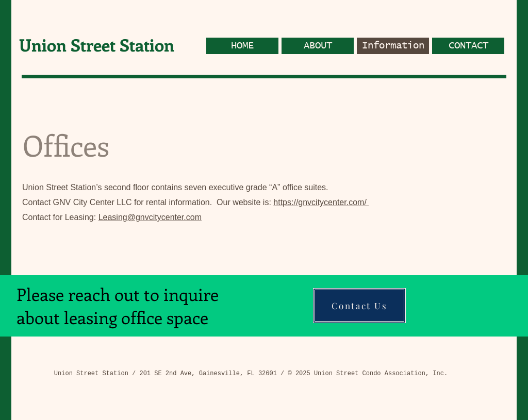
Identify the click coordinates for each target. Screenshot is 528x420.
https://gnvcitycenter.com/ (321, 202)
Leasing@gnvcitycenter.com (150, 217)
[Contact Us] (359, 306)
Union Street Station (97, 45)
